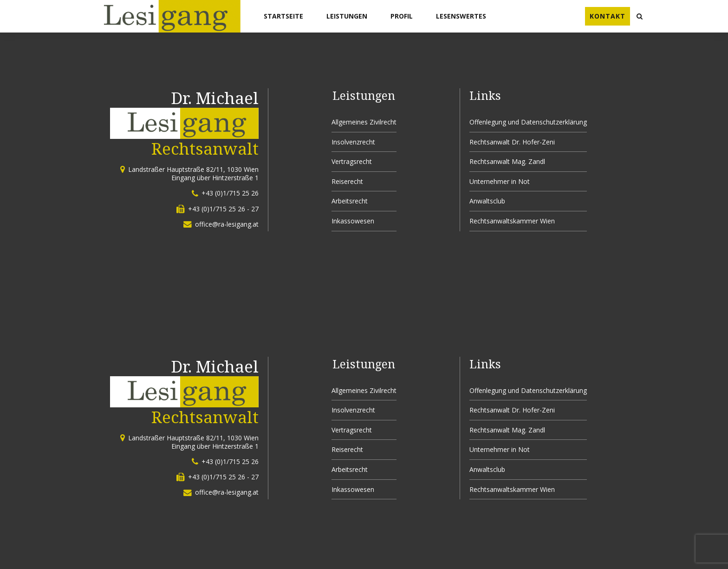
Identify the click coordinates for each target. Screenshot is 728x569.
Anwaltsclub (487, 201)
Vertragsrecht (352, 161)
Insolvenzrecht (353, 142)
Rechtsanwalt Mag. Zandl (507, 161)
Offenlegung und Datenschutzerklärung (528, 122)
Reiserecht (347, 181)
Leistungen (347, 16)
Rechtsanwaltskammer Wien (512, 221)
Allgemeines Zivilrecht (364, 122)
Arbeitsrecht (350, 201)
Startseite (283, 16)
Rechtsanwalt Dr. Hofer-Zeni (512, 142)
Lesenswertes (461, 16)
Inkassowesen (353, 221)
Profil (402, 16)
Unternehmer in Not (500, 181)
